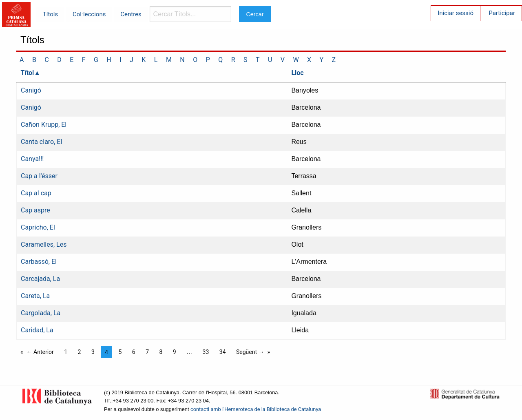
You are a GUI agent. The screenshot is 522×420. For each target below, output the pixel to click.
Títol (28, 73)
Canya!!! (32, 159)
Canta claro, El (41, 142)
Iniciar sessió (456, 13)
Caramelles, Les (44, 244)
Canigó (31, 90)
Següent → (250, 352)
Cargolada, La (41, 313)
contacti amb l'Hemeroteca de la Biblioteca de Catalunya (256, 409)
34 (223, 352)
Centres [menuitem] (131, 14)
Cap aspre (35, 210)
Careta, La (35, 296)
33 (206, 352)
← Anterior (40, 352)
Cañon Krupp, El (44, 125)
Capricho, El (38, 227)
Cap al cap (36, 193)
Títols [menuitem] (50, 14)
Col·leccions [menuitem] (89, 14)
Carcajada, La (40, 279)
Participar (502, 13)
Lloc (297, 73)
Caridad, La (37, 330)
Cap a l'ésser (39, 176)
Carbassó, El (39, 262)
